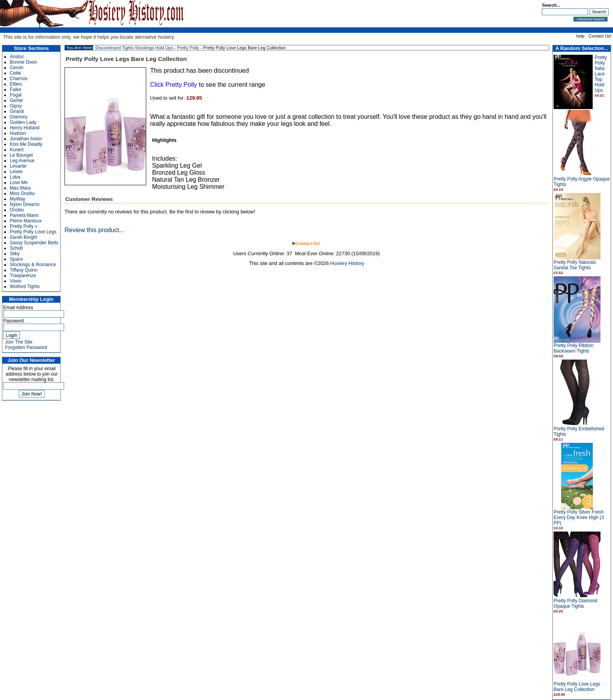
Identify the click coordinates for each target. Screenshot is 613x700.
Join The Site (19, 342)
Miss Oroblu (22, 193)
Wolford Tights (25, 286)
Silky (15, 254)
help (580, 36)
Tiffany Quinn (24, 270)
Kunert (17, 150)
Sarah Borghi (23, 237)
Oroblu (17, 210)
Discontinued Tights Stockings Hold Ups (134, 48)
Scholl (16, 248)
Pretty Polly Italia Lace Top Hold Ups (601, 74)
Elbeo (16, 84)
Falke (15, 90)
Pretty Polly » (24, 226)
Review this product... (94, 230)
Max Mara (20, 188)
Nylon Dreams (25, 204)
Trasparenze (23, 276)
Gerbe (16, 100)
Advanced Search (591, 19)
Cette (15, 73)
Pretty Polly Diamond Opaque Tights (575, 603)
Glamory (19, 117)
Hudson (18, 133)
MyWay (18, 199)
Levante (18, 166)
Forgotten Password (26, 347)
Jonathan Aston (26, 139)
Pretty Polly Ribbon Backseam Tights (574, 348)
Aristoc (17, 57)
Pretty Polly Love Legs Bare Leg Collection (577, 687)
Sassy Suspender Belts (34, 243)
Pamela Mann (24, 215)
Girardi (17, 111)
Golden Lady (23, 122)
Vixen (16, 281)
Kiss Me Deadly (26, 144)
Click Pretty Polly (174, 85)
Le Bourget (21, 155)
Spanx (16, 259)
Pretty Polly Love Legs (33, 232)
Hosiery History (347, 263)
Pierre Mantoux (26, 221)
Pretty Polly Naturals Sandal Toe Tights (575, 265)
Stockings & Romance (33, 265)
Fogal (16, 95)
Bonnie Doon (23, 62)
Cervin (17, 68)
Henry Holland (25, 128)
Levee (16, 172)
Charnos (19, 79)
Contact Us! (600, 36)
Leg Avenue (22, 161)
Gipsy (16, 106)
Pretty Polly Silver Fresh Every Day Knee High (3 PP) (579, 517)
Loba (15, 177)
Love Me (19, 183)
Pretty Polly (188, 48)
